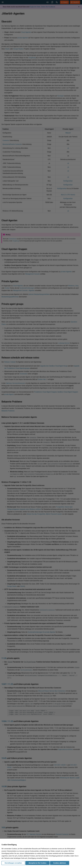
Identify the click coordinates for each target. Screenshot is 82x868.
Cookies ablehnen (60, 863)
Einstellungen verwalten (13, 863)
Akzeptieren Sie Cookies (38, 863)
